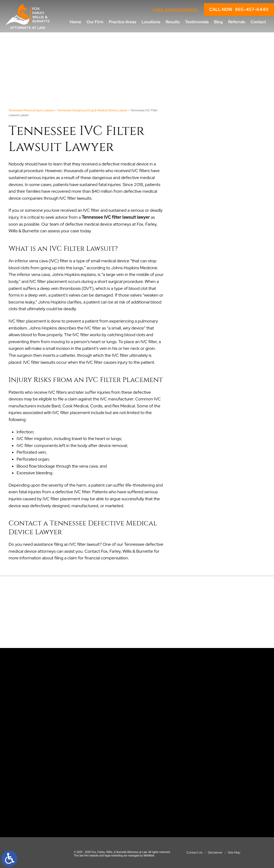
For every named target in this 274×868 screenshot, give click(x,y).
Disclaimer (215, 852)
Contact (258, 22)
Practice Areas (122, 22)
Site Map (234, 852)
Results (173, 22)
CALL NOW (239, 10)
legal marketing (114, 856)
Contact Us (195, 852)
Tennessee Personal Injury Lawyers (31, 110)
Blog (218, 22)
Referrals (237, 22)
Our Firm (95, 22)
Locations (151, 22)
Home (76, 22)
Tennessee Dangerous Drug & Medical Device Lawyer (92, 110)
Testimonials (197, 22)
